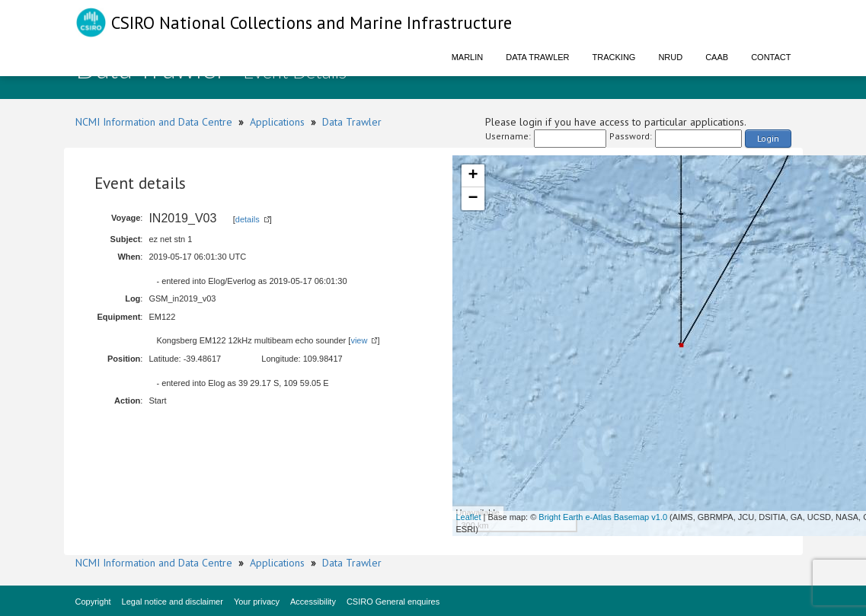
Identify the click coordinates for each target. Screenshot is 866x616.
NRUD (670, 57)
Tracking (614, 57)
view (359, 340)
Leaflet (469, 517)
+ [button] (473, 176)
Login (768, 138)
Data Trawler (537, 57)
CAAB (717, 57)
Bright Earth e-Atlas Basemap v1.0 (603, 517)
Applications (277, 122)
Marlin (468, 57)
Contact (771, 57)
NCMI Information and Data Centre (154, 122)
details (248, 219)
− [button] (473, 199)
